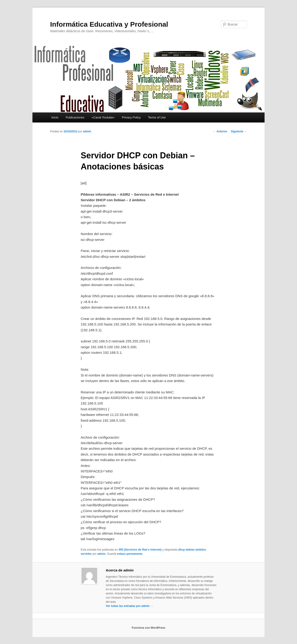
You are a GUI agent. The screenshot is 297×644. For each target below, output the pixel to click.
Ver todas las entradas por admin (129, 606)
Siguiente (239, 131)
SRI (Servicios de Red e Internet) (140, 550)
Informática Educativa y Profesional (109, 24)
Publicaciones (75, 117)
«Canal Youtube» (103, 117)
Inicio (55, 117)
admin (87, 131)
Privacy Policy (131, 117)
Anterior (220, 131)
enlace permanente (130, 554)
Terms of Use (157, 117)
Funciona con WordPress (148, 628)
